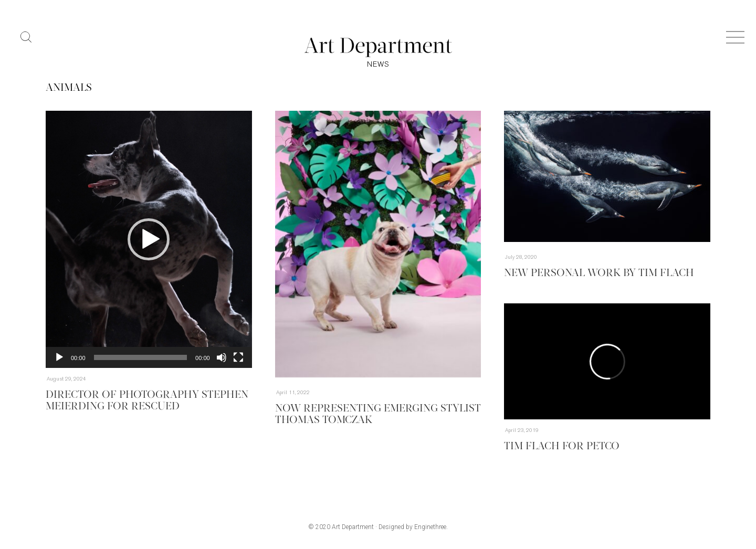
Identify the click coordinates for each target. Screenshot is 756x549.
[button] (149, 239)
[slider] (141, 357)
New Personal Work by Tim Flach (599, 273)
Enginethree (430, 527)
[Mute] (222, 357)
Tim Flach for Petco (562, 447)
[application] (149, 239)
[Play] (59, 357)
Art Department (353, 527)
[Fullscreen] (238, 357)
